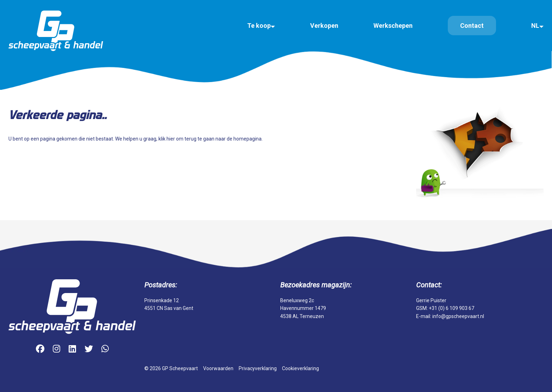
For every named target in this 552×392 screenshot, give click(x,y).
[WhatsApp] (105, 349)
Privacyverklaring (258, 368)
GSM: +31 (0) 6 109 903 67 (445, 308)
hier (171, 139)
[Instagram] (57, 349)
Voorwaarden (218, 368)
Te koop (259, 26)
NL (535, 26)
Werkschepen (393, 26)
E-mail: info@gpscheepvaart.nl (450, 316)
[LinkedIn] (72, 349)
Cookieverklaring (300, 368)
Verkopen (324, 26)
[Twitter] (89, 349)
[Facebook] (40, 349)
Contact (472, 26)
